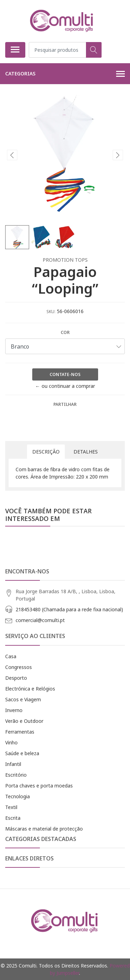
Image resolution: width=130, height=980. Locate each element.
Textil (11, 807)
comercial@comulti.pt (40, 620)
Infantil (13, 764)
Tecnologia (18, 796)
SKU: (51, 312)
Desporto (16, 678)
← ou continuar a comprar (65, 386)
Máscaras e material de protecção (44, 829)
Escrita (13, 818)
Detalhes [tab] (86, 452)
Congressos (19, 667)
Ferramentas (20, 732)
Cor (65, 332)
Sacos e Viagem (23, 699)
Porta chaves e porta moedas (39, 786)
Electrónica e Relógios (30, 689)
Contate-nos (65, 374)
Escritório (16, 775)
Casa (11, 656)
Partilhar (65, 404)
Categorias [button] (65, 74)
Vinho (11, 742)
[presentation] (12, 155)
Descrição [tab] (46, 452)
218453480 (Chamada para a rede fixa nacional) (69, 609)
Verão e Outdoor (24, 721)
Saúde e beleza (22, 753)
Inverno (14, 710)
